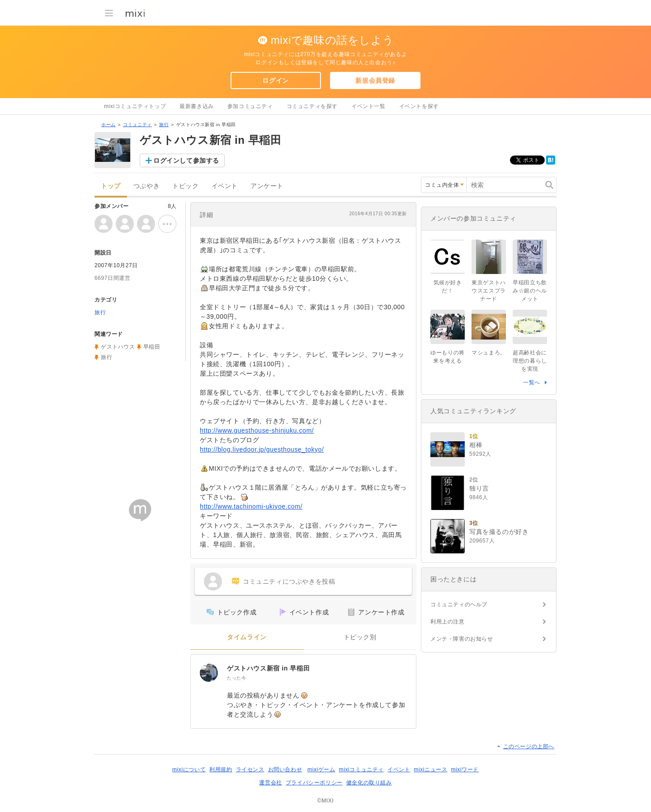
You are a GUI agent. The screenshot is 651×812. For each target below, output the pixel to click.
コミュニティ (137, 125)
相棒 (476, 445)
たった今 (236, 678)
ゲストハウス (118, 347)
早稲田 (152, 347)
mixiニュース (430, 770)
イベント (225, 186)
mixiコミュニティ (361, 770)
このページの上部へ (529, 746)
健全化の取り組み (369, 783)
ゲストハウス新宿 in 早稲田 (268, 668)
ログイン (275, 80)
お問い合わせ (285, 770)
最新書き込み (197, 106)
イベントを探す (419, 106)
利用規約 (221, 770)
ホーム (108, 125)
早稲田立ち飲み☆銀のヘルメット (530, 291)
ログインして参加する (186, 161)
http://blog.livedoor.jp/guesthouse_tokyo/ (262, 449)
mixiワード (465, 770)
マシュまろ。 (489, 353)
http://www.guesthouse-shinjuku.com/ (257, 430)
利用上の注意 (448, 622)
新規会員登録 (375, 80)
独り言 (479, 488)
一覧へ (532, 382)
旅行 (164, 125)
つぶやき (146, 186)
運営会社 (270, 783)
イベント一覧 (368, 106)
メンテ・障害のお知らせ (462, 639)
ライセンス (250, 770)
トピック (185, 186)
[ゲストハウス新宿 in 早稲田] (209, 673)
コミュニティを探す (312, 106)
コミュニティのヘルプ (459, 604)
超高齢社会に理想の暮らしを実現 (530, 361)
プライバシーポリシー (314, 783)
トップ (111, 186)
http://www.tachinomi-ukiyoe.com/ (251, 506)
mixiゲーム (321, 770)
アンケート (267, 186)
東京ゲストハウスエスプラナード (489, 291)
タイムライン (247, 637)
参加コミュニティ (250, 106)
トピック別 (360, 637)
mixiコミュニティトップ (135, 106)
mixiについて (189, 770)
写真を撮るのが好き (499, 532)
